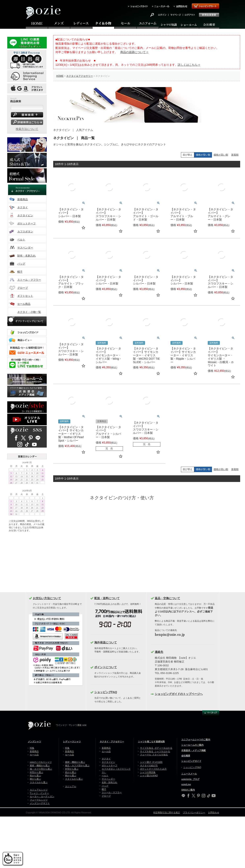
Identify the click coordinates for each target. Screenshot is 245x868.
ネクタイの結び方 (149, 765)
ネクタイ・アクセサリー (112, 742)
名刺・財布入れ (110, 782)
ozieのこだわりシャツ (41, 762)
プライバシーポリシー (194, 813)
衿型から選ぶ (36, 772)
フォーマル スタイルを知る (154, 755)
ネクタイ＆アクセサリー (80, 76)
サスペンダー (25, 248)
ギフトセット (25, 296)
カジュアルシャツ (39, 790)
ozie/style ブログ (190, 779)
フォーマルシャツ (39, 800)
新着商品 (23, 199)
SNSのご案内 (188, 790)
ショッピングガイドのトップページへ (179, 694)
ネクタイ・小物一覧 (29, 312)
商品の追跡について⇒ (134, 52)
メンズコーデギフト (40, 803)
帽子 (20, 272)
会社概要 (186, 756)
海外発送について (106, 642)
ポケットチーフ (26, 223)
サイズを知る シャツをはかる (155, 751)
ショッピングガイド (191, 761)
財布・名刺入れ (26, 256)
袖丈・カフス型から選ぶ (77, 765)
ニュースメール (189, 774)
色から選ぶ (35, 776)
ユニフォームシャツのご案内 (196, 740)
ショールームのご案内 (192, 745)
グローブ (23, 288)
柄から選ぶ (35, 779)
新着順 (235, 155)
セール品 (34, 755)
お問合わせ (214, 813)
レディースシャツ (72, 742)
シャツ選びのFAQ (149, 776)
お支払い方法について (47, 598)
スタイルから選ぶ (39, 782)
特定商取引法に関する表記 (167, 813)
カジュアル (71, 786)
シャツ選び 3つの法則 (151, 762)
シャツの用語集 (148, 772)
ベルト (21, 240)
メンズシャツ (34, 742)
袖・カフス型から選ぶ (41, 769)
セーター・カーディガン (42, 796)
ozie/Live (186, 784)
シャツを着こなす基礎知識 (151, 742)
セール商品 (24, 304)
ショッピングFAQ (106, 692)
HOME (60, 76)
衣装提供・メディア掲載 (194, 750)
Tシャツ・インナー (39, 793)
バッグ (21, 264)
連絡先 (159, 652)
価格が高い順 (221, 155)
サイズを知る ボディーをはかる (156, 748)
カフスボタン (25, 232)
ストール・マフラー (29, 280)
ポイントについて (106, 667)
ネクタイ (23, 207)
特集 (32, 748)
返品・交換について (167, 598)
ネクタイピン (25, 215)
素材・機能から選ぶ (40, 765)
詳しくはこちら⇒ (189, 65)
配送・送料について (107, 598)
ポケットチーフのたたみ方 (153, 769)
